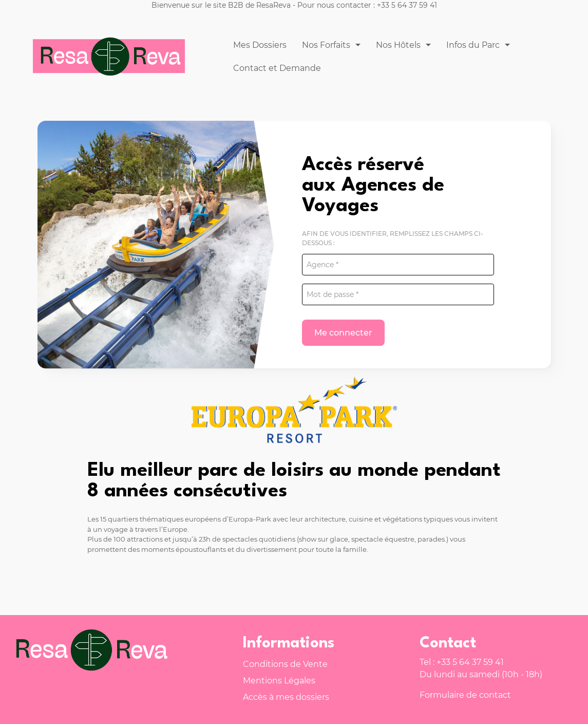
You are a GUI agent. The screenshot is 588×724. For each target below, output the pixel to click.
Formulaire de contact (465, 695)
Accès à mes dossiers (286, 697)
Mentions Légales (279, 681)
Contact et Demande (277, 68)
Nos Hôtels (398, 45)
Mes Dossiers (260, 45)
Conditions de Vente (285, 664)
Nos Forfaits (326, 45)
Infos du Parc (473, 45)
